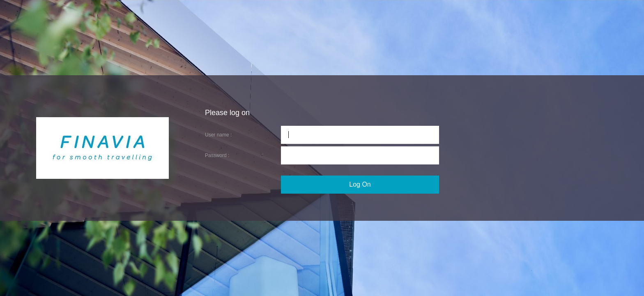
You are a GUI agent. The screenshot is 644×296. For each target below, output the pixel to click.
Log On (360, 184)
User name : (218, 135)
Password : (217, 155)
